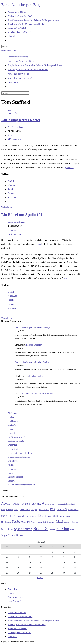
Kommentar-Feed (15, 597)
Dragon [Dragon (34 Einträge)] (34, 509)
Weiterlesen (6, 207)
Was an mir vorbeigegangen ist (21, 485)
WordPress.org (14, 601)
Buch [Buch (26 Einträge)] (3, 510)
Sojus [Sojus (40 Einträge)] (10, 529)
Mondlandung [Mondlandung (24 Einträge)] (6, 522)
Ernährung (12, 445)
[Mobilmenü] (8, 50)
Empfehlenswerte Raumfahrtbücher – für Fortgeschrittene (35, 65)
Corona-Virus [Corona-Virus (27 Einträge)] (25, 510)
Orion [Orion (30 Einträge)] (24, 522)
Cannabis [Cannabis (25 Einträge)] (9, 510)
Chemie (11, 429)
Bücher (11, 417)
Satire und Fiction (15, 477)
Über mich (13, 82)
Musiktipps (13, 461)
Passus (38, 244)
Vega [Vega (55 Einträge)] (4, 535)
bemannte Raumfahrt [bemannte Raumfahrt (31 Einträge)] (66, 504)
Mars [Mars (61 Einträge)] (55, 516)
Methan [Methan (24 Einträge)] (62, 516)
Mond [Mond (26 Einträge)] (68, 516)
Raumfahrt (12, 230)
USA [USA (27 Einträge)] (72, 529)
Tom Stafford (13, 113)
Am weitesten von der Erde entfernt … (39, 393)
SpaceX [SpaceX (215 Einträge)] (41, 528)
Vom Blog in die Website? (20, 78)
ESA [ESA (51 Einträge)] (53, 509)
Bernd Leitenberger (16, 127)
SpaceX (11, 481)
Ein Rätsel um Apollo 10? (22, 215)
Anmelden (12, 589)
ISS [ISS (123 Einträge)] (41, 515)
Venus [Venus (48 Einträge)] (11, 535)
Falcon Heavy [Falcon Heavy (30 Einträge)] (73, 510)
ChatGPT (12, 425)
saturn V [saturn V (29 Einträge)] (68, 522)
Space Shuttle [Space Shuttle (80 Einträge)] (23, 529)
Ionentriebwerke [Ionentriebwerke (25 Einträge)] (31, 516)
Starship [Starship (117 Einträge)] (63, 529)
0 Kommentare (14, 139)
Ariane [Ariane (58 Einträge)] (15, 504)
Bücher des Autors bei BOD (21, 61)
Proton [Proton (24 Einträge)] (33, 522)
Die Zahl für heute (16, 441)
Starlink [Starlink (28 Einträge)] (52, 529)
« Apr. (40, 578)
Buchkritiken (13, 421)
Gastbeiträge (13, 449)
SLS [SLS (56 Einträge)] (4, 529)
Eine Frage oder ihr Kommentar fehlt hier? (28, 70)
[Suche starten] (31, 94)
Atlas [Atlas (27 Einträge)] (47, 504)
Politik (11, 465)
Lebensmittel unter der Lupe (20, 453)
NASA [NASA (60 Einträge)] (16, 522)
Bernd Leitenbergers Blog (21, 5)
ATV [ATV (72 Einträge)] (53, 504)
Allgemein (12, 413)
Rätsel (10, 135)
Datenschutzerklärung (18, 57)
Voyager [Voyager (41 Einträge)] (20, 535)
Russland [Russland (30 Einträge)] (51, 522)
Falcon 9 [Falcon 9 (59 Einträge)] (62, 509)
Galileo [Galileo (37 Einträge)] (10, 516)
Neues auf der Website (18, 74)
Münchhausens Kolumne (19, 457)
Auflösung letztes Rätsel (21, 120)
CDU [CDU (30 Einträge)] (16, 510)
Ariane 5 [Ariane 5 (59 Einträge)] (26, 504)
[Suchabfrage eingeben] (15, 46)
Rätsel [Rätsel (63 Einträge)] (59, 522)
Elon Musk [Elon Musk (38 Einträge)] (44, 509)
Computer (12, 433)
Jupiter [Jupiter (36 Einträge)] (48, 516)
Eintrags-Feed (14, 593)
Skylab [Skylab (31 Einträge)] (75, 522)
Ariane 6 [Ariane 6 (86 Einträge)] (38, 504)
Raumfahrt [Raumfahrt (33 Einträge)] (41, 522)
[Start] (10, 110)
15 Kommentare (15, 234)
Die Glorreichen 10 (16, 437)
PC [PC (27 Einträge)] (28, 522)
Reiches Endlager (43, 327)
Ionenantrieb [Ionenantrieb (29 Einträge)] (19, 516)
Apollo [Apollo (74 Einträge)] (6, 504)
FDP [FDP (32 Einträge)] (3, 516)
